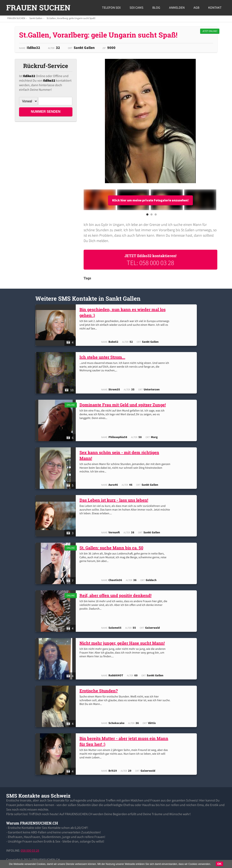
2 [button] (151, 216)
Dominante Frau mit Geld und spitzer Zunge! (124, 405)
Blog (156, 7)
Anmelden (177, 7)
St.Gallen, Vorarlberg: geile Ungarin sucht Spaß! (71, 18)
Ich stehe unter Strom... (103, 357)
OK (219, 864)
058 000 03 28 (30, 850)
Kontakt (215, 7)
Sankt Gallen (36, 18)
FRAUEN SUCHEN (38, 7)
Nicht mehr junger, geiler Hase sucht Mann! (123, 643)
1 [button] (147, 216)
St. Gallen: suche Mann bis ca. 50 (112, 548)
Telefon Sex (111, 7)
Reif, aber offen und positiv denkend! (117, 595)
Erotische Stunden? (100, 691)
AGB (196, 7)
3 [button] (156, 216)
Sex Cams (136, 7)
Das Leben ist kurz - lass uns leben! (115, 500)
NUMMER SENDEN (46, 112)
